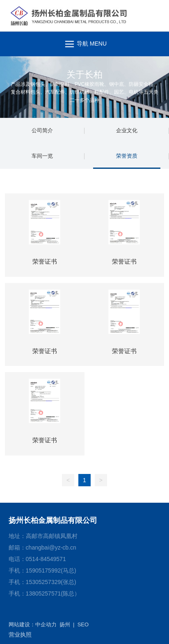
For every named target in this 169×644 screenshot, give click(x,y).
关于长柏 (84, 75)
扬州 (65, 624)
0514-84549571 (46, 559)
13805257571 (43, 593)
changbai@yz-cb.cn (51, 547)
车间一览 (42, 156)
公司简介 (42, 130)
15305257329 (43, 582)
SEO (83, 624)
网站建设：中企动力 (33, 624)
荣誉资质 (127, 156)
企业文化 (127, 130)
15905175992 (43, 570)
